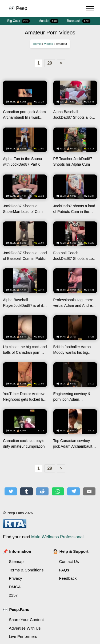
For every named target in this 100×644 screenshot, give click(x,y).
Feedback (68, 578)
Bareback (79, 21)
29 (50, 63)
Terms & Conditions (26, 570)
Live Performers (23, 636)
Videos (48, 44)
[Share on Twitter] (11, 491)
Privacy (15, 578)
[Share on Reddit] (42, 491)
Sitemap (16, 561)
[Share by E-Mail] (89, 491)
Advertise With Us (25, 628)
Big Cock (19, 21)
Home (37, 44)
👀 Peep (18, 8)
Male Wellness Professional (57, 537)
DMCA (15, 587)
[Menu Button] (90, 9)
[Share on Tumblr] (27, 491)
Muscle (48, 21)
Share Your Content (26, 620)
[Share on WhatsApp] (58, 491)
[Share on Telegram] (73, 491)
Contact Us (69, 561)
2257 (13, 595)
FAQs (64, 570)
